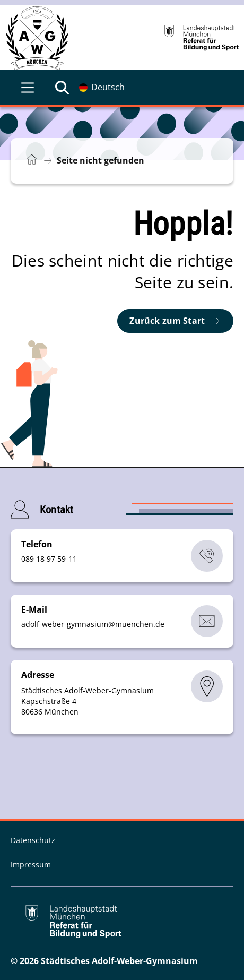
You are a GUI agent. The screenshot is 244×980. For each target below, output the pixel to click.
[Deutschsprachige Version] (102, 88)
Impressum (31, 865)
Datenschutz (33, 840)
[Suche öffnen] (62, 88)
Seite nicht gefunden (101, 160)
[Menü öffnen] (28, 88)
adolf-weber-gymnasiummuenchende (93, 624)
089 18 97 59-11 (49, 559)
